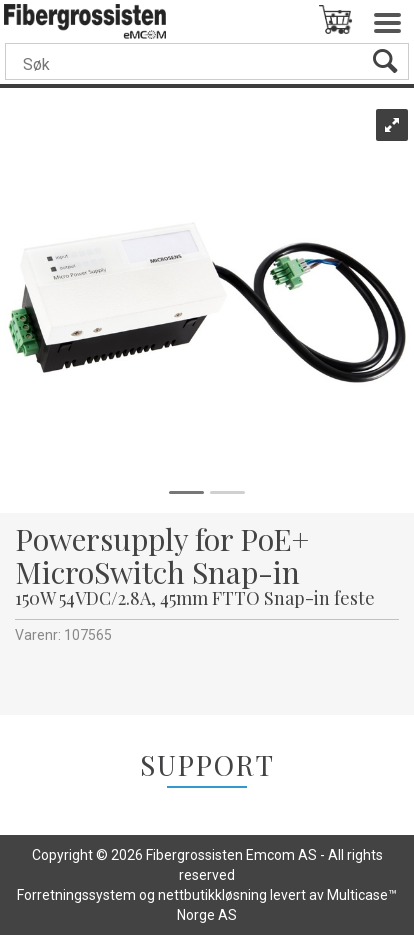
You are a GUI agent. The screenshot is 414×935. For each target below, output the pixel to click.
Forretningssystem (76, 895)
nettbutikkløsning (212, 895)
